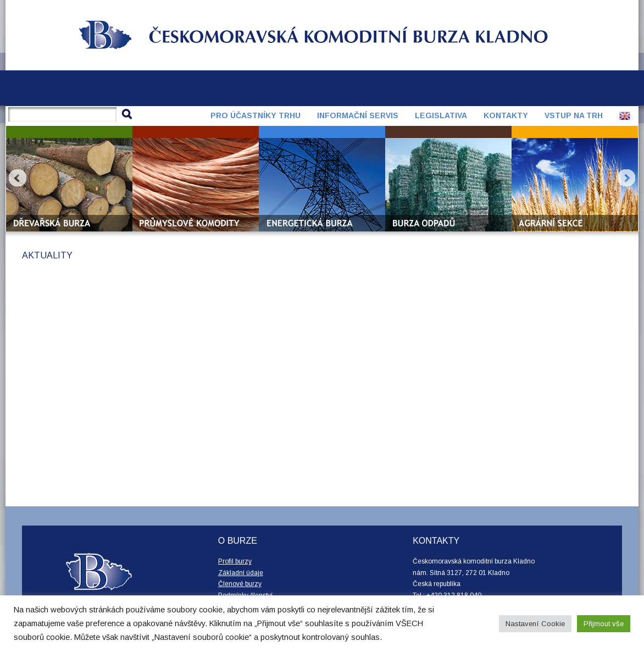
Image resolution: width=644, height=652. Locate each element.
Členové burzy (240, 584)
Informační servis (358, 115)
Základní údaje (241, 573)
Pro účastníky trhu (256, 115)
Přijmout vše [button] (604, 624)
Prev (18, 178)
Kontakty (506, 115)
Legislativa (441, 115)
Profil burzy (235, 561)
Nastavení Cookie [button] (535, 624)
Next (626, 178)
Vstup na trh (574, 115)
